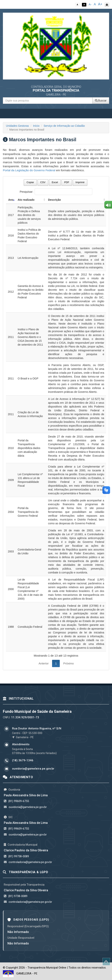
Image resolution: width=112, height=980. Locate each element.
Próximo (68, 663)
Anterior (44, 663)
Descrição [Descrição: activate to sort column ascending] (54, 200)
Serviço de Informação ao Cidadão (64, 126)
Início (36, 126)
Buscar (101, 101)
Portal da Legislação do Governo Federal (29, 170)
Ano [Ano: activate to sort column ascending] (11, 200)
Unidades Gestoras (17, 126)
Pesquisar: (56, 192)
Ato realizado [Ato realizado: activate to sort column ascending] (26, 200)
